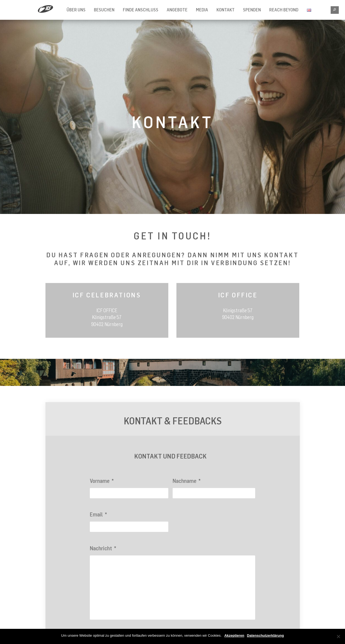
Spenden (252, 10)
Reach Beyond (284, 10)
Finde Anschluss (141, 10)
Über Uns (76, 10)
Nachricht (103, 548)
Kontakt (226, 10)
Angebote (177, 10)
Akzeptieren (234, 635)
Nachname (187, 481)
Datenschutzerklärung (266, 635)
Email (98, 514)
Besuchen (104, 10)
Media (202, 10)
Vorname (102, 481)
